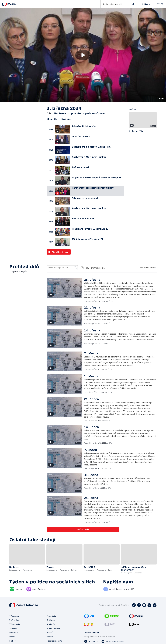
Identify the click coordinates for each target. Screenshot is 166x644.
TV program (15, 616)
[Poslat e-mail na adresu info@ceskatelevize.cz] (113, 641)
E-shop (13, 641)
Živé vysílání (15, 620)
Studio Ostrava (53, 628)
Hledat (132, 5)
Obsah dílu (52, 119)
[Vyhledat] (75, 268)
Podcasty (13, 632)
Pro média (51, 616)
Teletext (13, 628)
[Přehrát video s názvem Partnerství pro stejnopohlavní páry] (83, 55)
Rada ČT (50, 632)
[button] (83, 55)
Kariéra (50, 637)
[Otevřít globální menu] (160, 4)
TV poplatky (15, 624)
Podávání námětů (54, 641)
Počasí (12, 637)
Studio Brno (52, 624)
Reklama (51, 620)
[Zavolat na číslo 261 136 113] (91, 641)
